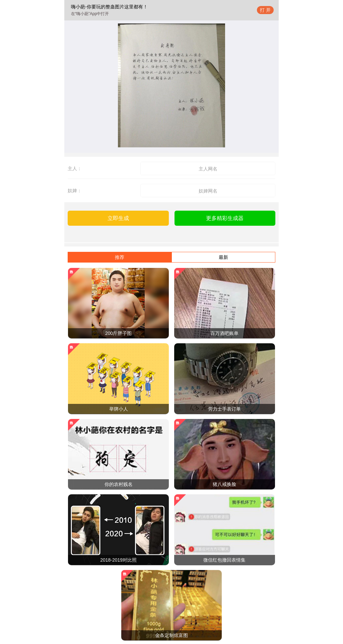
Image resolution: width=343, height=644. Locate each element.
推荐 (120, 257)
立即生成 (118, 218)
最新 (223, 257)
